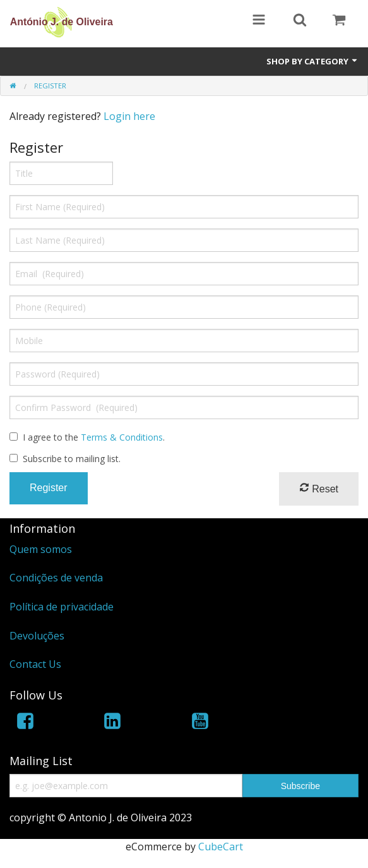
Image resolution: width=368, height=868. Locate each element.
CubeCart (221, 847)
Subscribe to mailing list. (72, 459)
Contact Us (35, 664)
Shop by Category (312, 61)
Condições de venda (56, 578)
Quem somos (41, 549)
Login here (129, 116)
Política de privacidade (62, 607)
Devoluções (37, 636)
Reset (319, 488)
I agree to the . (94, 437)
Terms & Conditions (122, 437)
